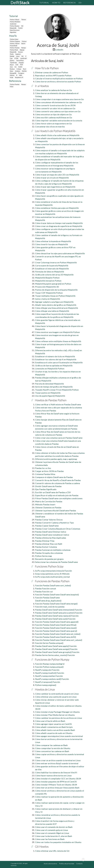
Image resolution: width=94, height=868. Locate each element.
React (12, 65)
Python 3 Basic (15, 20)
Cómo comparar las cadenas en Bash (51, 745)
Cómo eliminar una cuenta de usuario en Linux (56, 697)
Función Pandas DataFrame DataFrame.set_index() (58, 634)
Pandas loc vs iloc (43, 468)
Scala (12, 77)
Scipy (12, 86)
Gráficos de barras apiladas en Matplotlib (54, 365)
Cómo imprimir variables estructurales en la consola (59, 120)
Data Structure (15, 30)
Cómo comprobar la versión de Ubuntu (53, 748)
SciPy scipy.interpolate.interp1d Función (54, 571)
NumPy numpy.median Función (49, 676)
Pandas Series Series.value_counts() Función (55, 655)
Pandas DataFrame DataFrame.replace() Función (57, 616)
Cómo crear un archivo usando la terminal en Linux (58, 760)
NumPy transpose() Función (48, 682)
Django (22, 50)
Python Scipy (14, 39)
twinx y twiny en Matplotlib (48, 299)
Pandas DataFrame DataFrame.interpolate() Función (59, 610)
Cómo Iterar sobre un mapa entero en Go (54, 124)
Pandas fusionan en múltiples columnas (53, 550)
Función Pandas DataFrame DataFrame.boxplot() (57, 595)
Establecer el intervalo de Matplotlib (52, 269)
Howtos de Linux (45, 689)
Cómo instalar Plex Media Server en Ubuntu (55, 715)
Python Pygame (15, 41)
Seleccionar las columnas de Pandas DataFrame (56, 562)
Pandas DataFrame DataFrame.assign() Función (56, 649)
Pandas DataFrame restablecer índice (52, 535)
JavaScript (13, 24)
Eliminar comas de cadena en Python (52, 72)
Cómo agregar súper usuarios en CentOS (53, 724)
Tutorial (44, 3)
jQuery (12, 60)
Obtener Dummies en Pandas (48, 507)
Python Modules (15, 22)
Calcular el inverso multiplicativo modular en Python (59, 78)
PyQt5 (20, 28)
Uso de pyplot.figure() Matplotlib (50, 396)
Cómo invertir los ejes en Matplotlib (52, 244)
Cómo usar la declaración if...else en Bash (54, 836)
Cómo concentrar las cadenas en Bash (52, 751)
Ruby (12, 71)
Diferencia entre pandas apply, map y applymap (56, 459)
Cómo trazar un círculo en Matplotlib (52, 178)
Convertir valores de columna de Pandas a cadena (58, 483)
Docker (21, 52)
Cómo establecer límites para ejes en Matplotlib (57, 208)
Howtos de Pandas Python (51, 400)
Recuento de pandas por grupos (49, 559)
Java (11, 67)
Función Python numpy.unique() (49, 667)
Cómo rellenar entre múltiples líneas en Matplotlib (58, 341)
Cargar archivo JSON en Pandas (49, 471)
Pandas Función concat (46, 588)
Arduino (18, 71)
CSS (17, 65)
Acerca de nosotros (50, 864)
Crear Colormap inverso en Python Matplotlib (56, 262)
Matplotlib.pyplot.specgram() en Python (53, 284)
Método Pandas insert (45, 504)
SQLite (12, 75)
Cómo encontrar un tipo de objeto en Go (53, 114)
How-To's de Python (47, 68)
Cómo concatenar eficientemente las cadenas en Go (59, 102)
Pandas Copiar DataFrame (47, 526)
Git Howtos (42, 846)
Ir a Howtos (42, 86)
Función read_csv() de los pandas (50, 607)
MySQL (24, 71)
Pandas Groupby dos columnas (49, 553)
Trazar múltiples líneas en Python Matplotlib (55, 296)
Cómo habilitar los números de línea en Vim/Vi (56, 772)
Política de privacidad (67, 864)
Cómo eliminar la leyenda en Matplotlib (53, 241)
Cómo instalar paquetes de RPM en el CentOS (56, 782)
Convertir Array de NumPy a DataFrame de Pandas (58, 480)
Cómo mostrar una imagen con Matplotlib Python (57, 332)
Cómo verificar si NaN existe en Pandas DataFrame (58, 404)
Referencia (69, 3)
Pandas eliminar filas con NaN (49, 544)
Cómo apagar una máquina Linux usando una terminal (59, 736)
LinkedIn (58, 50)
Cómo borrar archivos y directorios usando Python (58, 81)
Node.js (12, 69)
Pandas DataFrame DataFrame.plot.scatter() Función (59, 613)
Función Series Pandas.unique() (49, 643)
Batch (23, 43)
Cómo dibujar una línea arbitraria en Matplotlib (57, 308)
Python (24, 41)
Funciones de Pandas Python (52, 581)
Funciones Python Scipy (49, 566)
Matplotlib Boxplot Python (47, 278)
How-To (56, 3)
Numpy (24, 48)
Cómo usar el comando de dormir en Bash (54, 827)
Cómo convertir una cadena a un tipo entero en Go (58, 111)
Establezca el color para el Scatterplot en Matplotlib (59, 362)
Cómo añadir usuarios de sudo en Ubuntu (54, 733)
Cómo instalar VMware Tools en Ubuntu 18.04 (56, 785)
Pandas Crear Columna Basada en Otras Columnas (58, 529)
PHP (22, 65)
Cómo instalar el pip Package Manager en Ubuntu (57, 712)
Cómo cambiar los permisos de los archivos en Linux (59, 718)
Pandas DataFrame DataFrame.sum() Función (55, 619)
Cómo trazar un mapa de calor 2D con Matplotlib (57, 175)
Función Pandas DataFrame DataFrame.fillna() (56, 625)
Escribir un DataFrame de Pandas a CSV (53, 492)
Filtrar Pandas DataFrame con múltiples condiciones (59, 498)
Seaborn (18, 54)
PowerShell (13, 46)
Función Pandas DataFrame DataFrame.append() (57, 622)
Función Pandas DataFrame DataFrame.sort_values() (59, 640)
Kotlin (20, 67)
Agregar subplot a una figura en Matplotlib (54, 302)
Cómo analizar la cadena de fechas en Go (54, 90)
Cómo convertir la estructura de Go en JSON (55, 105)
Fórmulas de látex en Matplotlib (50, 272)
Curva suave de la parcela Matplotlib (52, 265)
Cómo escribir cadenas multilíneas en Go (54, 117)
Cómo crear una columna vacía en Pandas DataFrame (59, 438)
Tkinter (24, 20)
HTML (16, 58)
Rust (25, 69)
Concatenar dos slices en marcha (50, 127)
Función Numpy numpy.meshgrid (50, 664)
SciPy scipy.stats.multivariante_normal (52, 577)
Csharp (19, 69)
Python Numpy (15, 26)
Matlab (12, 56)
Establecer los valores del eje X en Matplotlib (56, 359)
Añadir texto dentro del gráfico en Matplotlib (56, 305)
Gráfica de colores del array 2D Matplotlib (54, 275)
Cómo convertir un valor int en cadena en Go (55, 108)
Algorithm (13, 32)
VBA (21, 75)
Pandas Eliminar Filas (45, 541)
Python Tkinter (15, 43)
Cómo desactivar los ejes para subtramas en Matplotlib (60, 253)
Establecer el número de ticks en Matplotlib (55, 356)
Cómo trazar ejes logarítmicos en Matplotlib (55, 187)
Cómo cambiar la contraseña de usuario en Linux (57, 694)
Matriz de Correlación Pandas (49, 501)
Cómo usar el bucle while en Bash (50, 721)
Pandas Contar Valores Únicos (49, 520)
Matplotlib (13, 28)
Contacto (79, 864)
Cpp (11, 58)
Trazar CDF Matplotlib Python (49, 293)
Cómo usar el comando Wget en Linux (52, 833)
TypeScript (13, 63)
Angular (21, 63)
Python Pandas (15, 48)
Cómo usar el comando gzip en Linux (52, 830)
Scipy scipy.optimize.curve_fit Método (52, 574)
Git (22, 26)
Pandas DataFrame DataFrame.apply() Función (56, 646)
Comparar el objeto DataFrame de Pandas (54, 477)
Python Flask (14, 50)
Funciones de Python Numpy (52, 659)
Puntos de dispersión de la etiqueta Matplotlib (56, 290)
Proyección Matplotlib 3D (47, 287)
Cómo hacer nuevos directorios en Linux (53, 775)
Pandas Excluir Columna (46, 547)
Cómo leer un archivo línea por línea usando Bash (57, 788)
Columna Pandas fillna (45, 474)
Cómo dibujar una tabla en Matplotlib (52, 311)
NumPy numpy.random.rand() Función (52, 679)
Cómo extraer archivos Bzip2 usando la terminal (57, 763)
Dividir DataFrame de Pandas (48, 486)
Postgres (21, 73)
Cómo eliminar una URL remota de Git (52, 851)
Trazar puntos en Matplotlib (48, 393)
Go (15, 67)
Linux (18, 56)
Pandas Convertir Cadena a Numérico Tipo (54, 523)
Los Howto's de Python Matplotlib (55, 131)
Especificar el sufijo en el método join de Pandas (57, 495)
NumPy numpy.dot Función (47, 670)
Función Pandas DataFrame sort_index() (53, 585)
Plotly (12, 54)
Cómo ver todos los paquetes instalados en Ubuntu (58, 842)
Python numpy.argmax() (46, 685)
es (80, 3)
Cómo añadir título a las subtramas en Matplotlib (57, 135)
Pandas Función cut (44, 591)
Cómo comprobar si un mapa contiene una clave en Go (59, 99)
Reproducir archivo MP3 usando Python (53, 75)
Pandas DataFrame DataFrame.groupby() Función (57, 652)
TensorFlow (20, 60)
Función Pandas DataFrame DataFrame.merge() (56, 604)
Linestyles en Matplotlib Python (50, 369)
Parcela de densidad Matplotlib (49, 384)
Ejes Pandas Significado (46, 489)
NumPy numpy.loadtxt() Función (50, 673)
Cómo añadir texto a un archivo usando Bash (55, 730)
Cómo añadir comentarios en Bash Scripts (54, 727)
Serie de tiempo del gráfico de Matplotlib (54, 387)
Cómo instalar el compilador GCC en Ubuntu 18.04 (58, 779)
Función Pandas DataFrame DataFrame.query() (56, 631)
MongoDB (13, 73)
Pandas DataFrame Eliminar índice (51, 532)
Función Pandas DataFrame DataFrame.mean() (56, 628)
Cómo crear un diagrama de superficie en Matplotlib (59, 226)
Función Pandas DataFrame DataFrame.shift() (56, 637)
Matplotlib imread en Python (48, 281)
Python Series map (44, 556)
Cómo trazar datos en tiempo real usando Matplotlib (59, 223)
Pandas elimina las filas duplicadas (51, 538)
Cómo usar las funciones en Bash (50, 839)
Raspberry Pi (19, 77)
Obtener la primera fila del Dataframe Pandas (56, 510)
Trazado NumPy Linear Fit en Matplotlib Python (57, 390)
